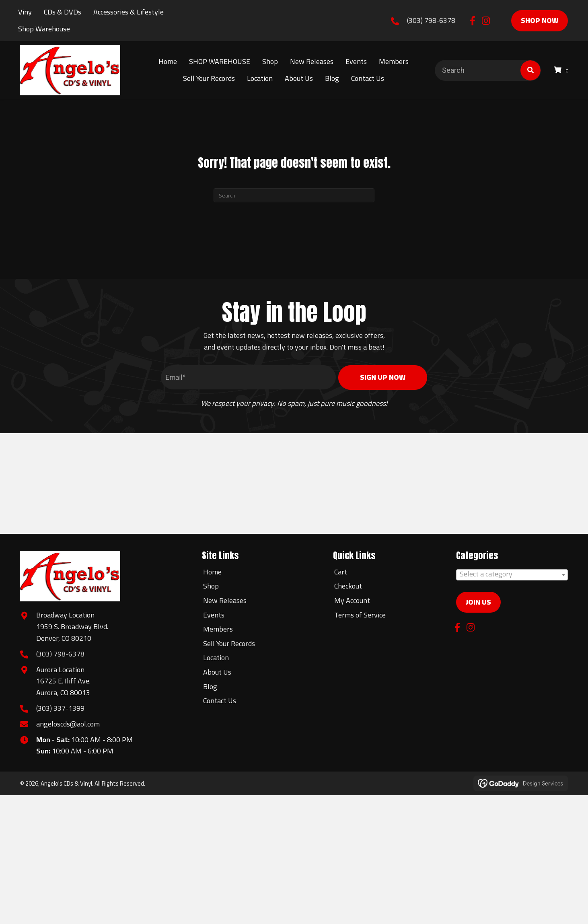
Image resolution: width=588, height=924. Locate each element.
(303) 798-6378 (431, 20)
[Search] (294, 195)
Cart (341, 572)
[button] (473, 21)
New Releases (225, 600)
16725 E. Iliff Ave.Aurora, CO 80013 (63, 687)
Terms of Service (360, 615)
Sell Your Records (229, 643)
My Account (352, 600)
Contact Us (220, 701)
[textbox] (512, 574)
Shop (211, 586)
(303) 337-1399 (60, 708)
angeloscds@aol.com (68, 724)
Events (214, 615)
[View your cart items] (562, 70)
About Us (217, 672)
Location (216, 658)
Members (218, 629)
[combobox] (512, 575)
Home (212, 572)
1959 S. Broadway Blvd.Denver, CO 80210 (72, 632)
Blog (210, 686)
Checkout (348, 586)
